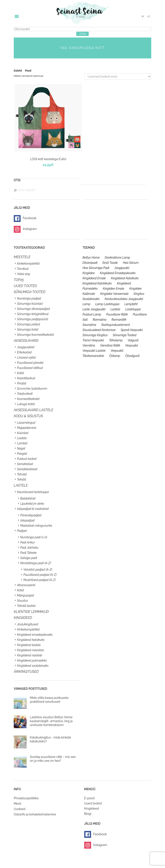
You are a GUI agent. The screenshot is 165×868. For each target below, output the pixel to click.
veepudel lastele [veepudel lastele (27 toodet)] (94, 351)
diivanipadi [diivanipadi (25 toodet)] (90, 263)
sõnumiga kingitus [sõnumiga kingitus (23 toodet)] (95, 335)
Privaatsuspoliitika (26, 798)
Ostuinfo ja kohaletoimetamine (35, 814)
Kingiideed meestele (31, 650)
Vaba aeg (24, 274)
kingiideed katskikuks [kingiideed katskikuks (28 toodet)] (97, 283)
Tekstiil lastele (26, 606)
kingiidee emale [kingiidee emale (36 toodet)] (113, 289)
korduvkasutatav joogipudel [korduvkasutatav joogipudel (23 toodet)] (124, 299)
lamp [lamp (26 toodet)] (86, 304)
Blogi (88, 814)
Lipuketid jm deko (32, 504)
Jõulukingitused (28, 624)
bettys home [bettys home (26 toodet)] (91, 258)
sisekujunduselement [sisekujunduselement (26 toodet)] (115, 325)
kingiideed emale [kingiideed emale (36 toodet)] (94, 278)
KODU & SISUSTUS (28, 416)
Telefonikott (25, 394)
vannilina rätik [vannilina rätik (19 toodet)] (110, 345)
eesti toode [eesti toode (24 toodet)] (110, 263)
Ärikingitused (26, 672)
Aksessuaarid (26, 341)
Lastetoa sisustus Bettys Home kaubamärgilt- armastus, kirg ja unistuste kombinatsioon (51, 721)
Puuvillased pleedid (30, 363)
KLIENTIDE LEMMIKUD (31, 612)
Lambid (22, 443)
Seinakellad (25, 464)
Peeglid (22, 454)
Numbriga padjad (29, 298)
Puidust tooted (27, 459)
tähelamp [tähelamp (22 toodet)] (116, 340)
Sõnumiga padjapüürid (32, 319)
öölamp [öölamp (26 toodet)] (115, 356)
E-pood (89, 798)
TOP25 (19, 280)
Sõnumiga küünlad (30, 304)
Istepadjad (27, 520)
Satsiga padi (29, 558)
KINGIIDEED (23, 618)
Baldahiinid (28, 498)
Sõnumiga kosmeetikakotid (35, 335)
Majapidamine (27, 428)
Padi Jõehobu (29, 548)
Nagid (21, 448)
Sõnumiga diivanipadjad (33, 309)
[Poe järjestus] (118, 76)
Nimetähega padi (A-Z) (36, 563)
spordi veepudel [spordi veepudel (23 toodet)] (132, 330)
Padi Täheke (28, 553)
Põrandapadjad (31, 515)
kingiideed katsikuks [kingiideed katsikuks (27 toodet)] (125, 278)
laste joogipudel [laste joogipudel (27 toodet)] (94, 309)
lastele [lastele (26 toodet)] (115, 309)
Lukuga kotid (26, 404)
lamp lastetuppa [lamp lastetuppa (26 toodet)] (107, 304)
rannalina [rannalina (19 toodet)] (100, 320)
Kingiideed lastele (29, 645)
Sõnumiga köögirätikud (33, 314)
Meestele (22, 257)
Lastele (22, 438)
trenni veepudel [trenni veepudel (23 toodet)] (93, 340)
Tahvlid (22, 474)
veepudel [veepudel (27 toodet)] (132, 345)
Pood (28, 71)
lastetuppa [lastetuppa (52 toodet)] (133, 309)
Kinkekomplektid (28, 264)
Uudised (20, 809)
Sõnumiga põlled (28, 324)
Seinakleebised (27, 469)
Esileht (18, 71)
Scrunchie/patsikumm (32, 389)
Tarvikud (23, 269)
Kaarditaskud (26, 378)
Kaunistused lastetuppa (33, 492)
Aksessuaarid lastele (34, 410)
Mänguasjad (25, 595)
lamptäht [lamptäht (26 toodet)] (131, 304)
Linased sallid (26, 358)
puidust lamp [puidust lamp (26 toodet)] (92, 314)
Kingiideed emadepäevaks (35, 635)
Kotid (20, 373)
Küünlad (23, 433)
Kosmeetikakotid (28, 399)
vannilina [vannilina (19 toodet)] (89, 345)
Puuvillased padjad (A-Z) (40, 575)
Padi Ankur (27, 542)
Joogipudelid (26, 347)
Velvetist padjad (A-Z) (38, 570)
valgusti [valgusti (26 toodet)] (133, 340)
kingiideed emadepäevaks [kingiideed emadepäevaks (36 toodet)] (118, 273)
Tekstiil (21, 479)
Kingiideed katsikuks (31, 640)
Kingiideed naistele (30, 655)
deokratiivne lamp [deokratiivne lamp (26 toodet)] (117, 258)
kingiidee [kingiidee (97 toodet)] (89, 273)
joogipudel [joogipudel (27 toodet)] (122, 268)
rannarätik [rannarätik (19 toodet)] (119, 320)
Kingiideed (92, 809)
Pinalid (22, 383)
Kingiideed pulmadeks (32, 660)
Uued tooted (93, 803)
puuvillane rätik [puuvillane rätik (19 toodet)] (117, 314)
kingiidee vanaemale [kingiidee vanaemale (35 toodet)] (114, 294)
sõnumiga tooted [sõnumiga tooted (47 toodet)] (125, 335)
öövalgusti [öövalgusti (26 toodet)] (132, 356)
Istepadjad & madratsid (33, 509)
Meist (18, 804)
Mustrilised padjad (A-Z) (40, 580)
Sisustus (22, 601)
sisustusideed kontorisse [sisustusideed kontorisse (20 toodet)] (99, 330)
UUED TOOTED (25, 286)
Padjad (22, 531)
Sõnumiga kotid (28, 329)
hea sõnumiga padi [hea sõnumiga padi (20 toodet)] (96, 268)
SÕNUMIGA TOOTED (30, 292)
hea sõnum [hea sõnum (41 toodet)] (131, 263)
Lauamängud (26, 423)
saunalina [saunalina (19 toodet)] (89, 325)
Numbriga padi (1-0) (34, 537)
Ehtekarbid (24, 352)
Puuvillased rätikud (30, 368)
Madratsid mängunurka (36, 526)
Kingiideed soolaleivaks (33, 666)
